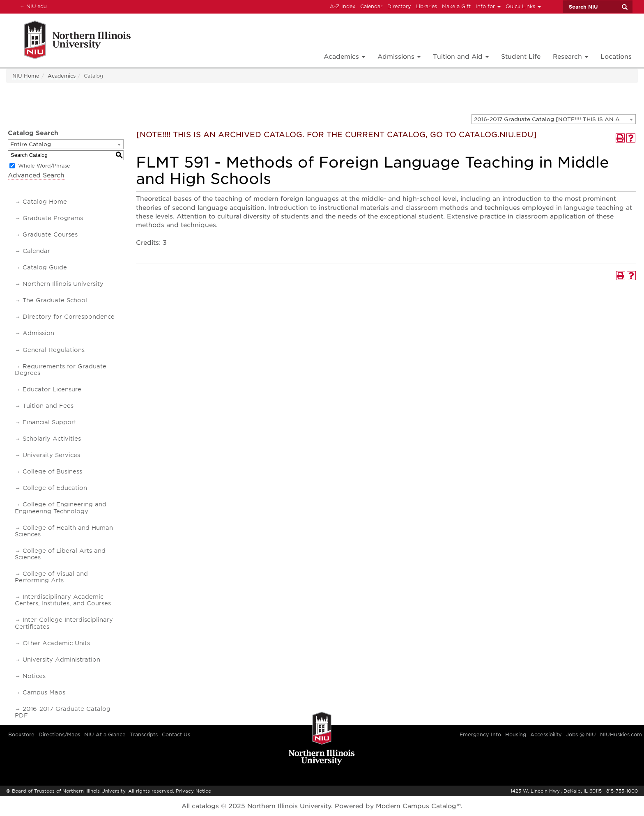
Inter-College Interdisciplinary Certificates (64, 623)
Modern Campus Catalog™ (418, 806)
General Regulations (54, 350)
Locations (616, 57)
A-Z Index (343, 6)
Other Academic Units (56, 643)
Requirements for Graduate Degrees (61, 370)
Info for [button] (488, 6)
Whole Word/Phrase (44, 166)
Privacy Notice (193, 791)
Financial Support (49, 422)
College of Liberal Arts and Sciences (60, 554)
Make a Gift (456, 6)
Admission (38, 333)
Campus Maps (44, 692)
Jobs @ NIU (581, 734)
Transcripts (144, 734)
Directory (399, 6)
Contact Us (176, 734)
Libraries (426, 6)
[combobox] (554, 119)
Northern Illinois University (63, 284)
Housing (516, 734)
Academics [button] (344, 57)
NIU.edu (32, 6)
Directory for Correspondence (69, 317)
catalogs (205, 806)
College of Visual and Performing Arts (51, 577)
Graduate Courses (50, 234)
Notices (34, 676)
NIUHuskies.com (621, 734)
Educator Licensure (52, 389)
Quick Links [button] (523, 6)
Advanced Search (36, 175)
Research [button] (570, 57)
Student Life (521, 57)
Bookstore (21, 734)
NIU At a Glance (105, 734)
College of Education (55, 488)
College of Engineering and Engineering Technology (61, 508)
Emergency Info (480, 734)
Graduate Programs (53, 218)
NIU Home (26, 76)
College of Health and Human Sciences (64, 531)
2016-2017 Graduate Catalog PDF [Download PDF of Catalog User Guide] (63, 712)
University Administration (61, 660)
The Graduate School (55, 300)
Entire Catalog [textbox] (31, 144)
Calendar (371, 6)
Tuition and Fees (48, 406)
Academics (62, 76)
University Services (51, 455)
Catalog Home (45, 202)
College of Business (52, 471)
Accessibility (546, 734)
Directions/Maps (59, 734)
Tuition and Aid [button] (461, 57)
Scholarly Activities (52, 439)
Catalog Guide (45, 267)
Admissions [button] (399, 57)
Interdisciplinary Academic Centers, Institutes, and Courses (63, 600)
